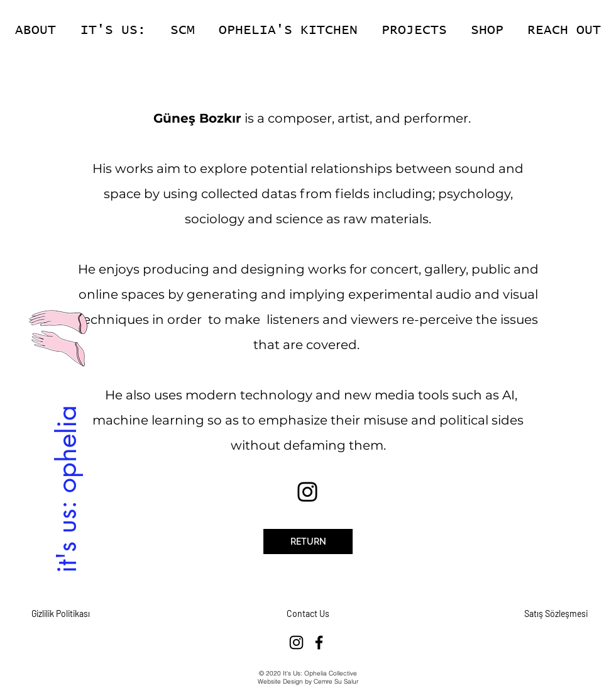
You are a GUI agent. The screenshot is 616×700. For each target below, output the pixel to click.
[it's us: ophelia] (66, 488)
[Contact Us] (308, 614)
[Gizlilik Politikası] (60, 614)
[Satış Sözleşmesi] (556, 614)
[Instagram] (307, 492)
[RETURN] (308, 542)
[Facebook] (319, 642)
